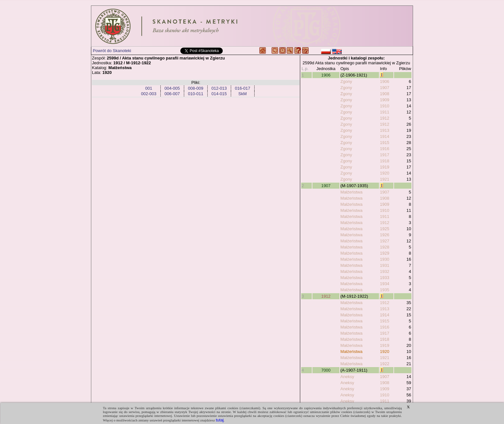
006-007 (172, 94)
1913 (385, 130)
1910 (385, 106)
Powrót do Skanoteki (112, 51)
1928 (385, 247)
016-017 (243, 88)
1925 (385, 229)
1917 (385, 155)
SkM (243, 94)
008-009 (196, 88)
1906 (326, 75)
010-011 (196, 94)
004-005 (172, 88)
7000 (326, 370)
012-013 (219, 88)
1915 (385, 143)
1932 (385, 271)
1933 (385, 278)
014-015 (219, 94)
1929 (385, 253)
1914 (385, 136)
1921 (385, 179)
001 (149, 88)
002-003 (149, 94)
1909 (385, 100)
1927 (385, 241)
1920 (385, 173)
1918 (385, 161)
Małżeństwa (351, 192)
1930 (385, 259)
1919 (385, 167)
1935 (385, 290)
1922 (385, 364)
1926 (385, 235)
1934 (385, 284)
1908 (385, 94)
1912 (385, 118)
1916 (385, 149)
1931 (385, 265)
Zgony (346, 81)
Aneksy (347, 377)
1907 (385, 88)
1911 (385, 112)
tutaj (220, 420)
